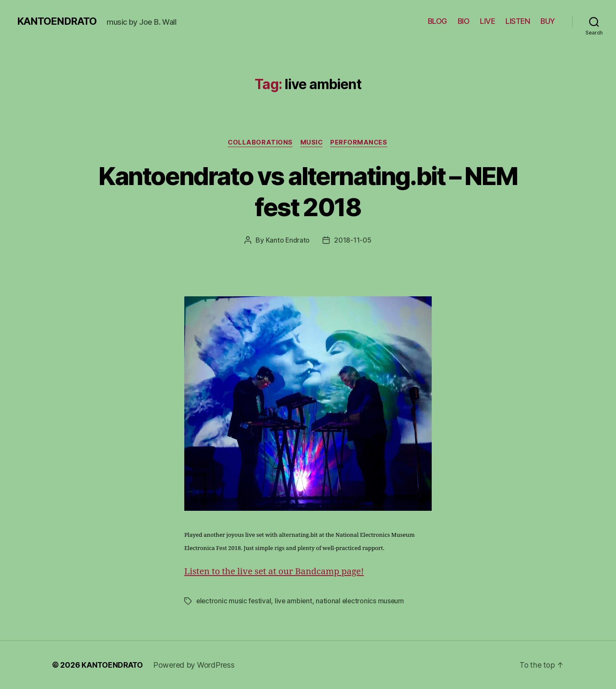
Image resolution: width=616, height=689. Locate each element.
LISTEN (518, 21)
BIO (464, 21)
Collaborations (259, 143)
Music (312, 143)
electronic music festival (234, 601)
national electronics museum (363, 601)
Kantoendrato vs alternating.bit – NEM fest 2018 (308, 191)
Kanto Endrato (288, 240)
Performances (361, 143)
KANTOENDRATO (57, 21)
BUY (548, 21)
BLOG (437, 21)
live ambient (295, 601)
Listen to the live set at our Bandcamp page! (277, 572)
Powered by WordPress (195, 665)
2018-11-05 (353, 240)
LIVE (487, 21)
